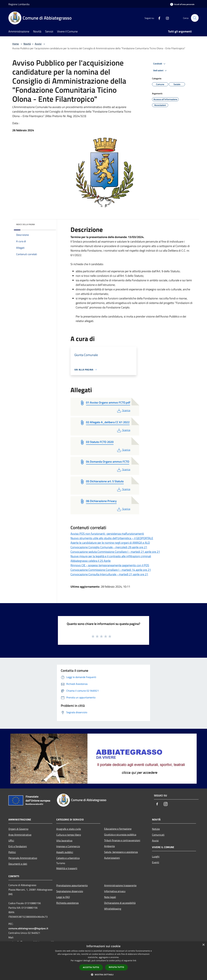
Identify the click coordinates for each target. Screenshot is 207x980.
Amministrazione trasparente (120, 885)
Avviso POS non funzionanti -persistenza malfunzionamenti (107, 534)
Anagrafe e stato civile (69, 829)
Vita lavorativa (64, 840)
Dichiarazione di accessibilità (120, 903)
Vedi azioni (160, 71)
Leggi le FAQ (63, 897)
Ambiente (109, 846)
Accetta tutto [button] (91, 967)
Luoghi (156, 856)
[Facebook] (158, 18)
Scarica (123, 410)
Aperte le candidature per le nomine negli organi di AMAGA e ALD (110, 543)
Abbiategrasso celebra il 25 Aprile (91, 561)
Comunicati (158, 835)
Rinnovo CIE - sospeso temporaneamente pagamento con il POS (110, 565)
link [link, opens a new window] (135, 961)
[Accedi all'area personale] (182, 4)
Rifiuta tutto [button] (117, 967)
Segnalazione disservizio (70, 891)
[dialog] (103, 961)
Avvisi (38, 44)
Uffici (11, 840)
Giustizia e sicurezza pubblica (120, 835)
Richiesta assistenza (67, 903)
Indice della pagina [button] (25, 224)
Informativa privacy (115, 891)
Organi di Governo (18, 829)
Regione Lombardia (19, 4)
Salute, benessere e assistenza (121, 852)
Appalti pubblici (65, 852)
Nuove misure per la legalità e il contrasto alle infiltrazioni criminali (111, 556)
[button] (103, 975)
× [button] (203, 945)
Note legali (110, 897)
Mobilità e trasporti (67, 868)
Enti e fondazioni (18, 846)
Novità (27, 44)
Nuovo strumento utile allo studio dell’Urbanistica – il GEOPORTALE (112, 538)
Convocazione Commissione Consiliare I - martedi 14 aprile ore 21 (111, 570)
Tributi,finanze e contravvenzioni (122, 840)
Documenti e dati (18, 864)
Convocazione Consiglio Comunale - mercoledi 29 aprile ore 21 (109, 547)
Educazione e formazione (118, 829)
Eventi (156, 862)
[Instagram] (166, 18)
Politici (12, 852)
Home (16, 44)
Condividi (160, 64)
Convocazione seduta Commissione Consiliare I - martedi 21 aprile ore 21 (115, 552)
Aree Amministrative (20, 835)
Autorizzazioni (112, 858)
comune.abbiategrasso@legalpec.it (28, 928)
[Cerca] (195, 18)
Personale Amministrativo (23, 858)
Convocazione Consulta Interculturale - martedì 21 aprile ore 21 (109, 574)
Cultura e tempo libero (69, 835)
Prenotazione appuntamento (72, 885)
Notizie (156, 829)
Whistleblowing (113, 909)
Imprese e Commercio (68, 846)
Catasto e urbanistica (68, 858)
